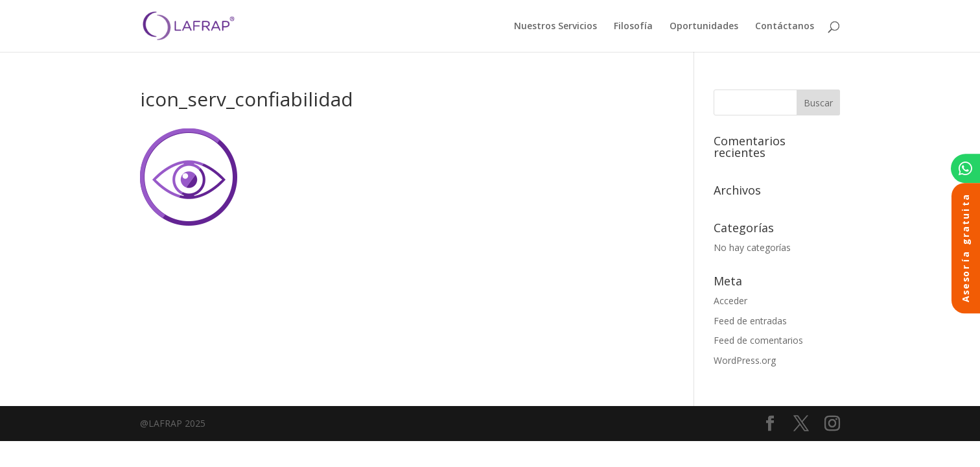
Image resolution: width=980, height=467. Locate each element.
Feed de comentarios (758, 340)
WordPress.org (745, 360)
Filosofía (633, 27)
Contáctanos (785, 27)
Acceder (730, 301)
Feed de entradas (750, 321)
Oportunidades (704, 27)
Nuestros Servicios (555, 27)
